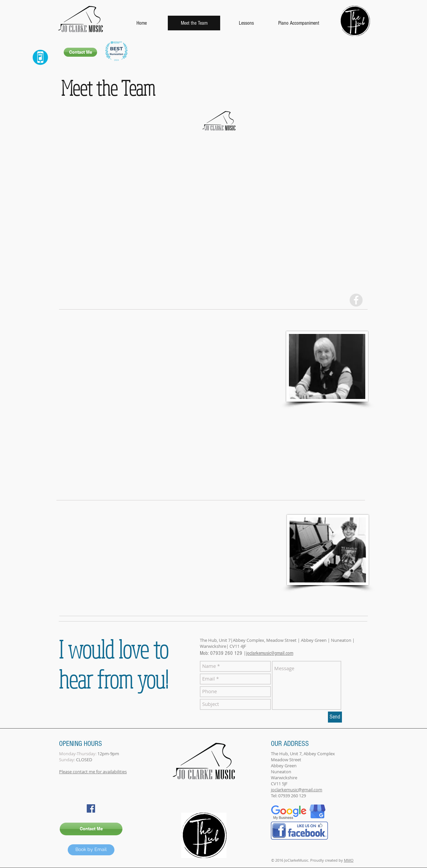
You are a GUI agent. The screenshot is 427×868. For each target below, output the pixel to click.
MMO (349, 860)
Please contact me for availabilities (93, 772)
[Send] (335, 717)
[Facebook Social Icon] (91, 808)
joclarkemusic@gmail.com (270, 653)
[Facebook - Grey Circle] (356, 300)
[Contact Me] (80, 52)
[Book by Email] (91, 850)
